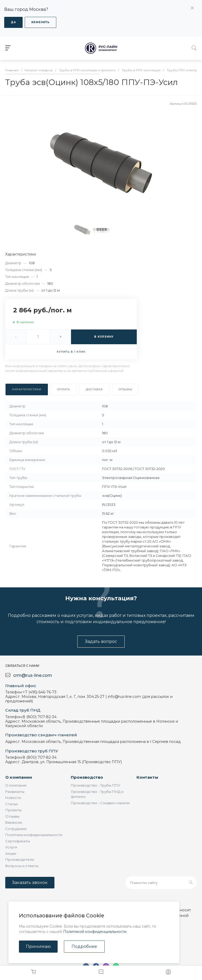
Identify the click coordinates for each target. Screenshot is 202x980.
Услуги (11, 847)
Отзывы (12, 816)
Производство (87, 777)
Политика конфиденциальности (34, 835)
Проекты (13, 810)
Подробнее (84, 946)
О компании (19, 777)
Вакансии (14, 822)
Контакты (147, 777)
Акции (11, 853)
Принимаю (38, 946)
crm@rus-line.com (33, 675)
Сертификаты (18, 841)
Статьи (11, 804)
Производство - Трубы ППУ (95, 785)
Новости (13, 798)
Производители (20, 859)
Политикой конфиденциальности (95, 932)
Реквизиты (15, 792)
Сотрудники (16, 829)
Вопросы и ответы (22, 866)
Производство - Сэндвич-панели (100, 803)
